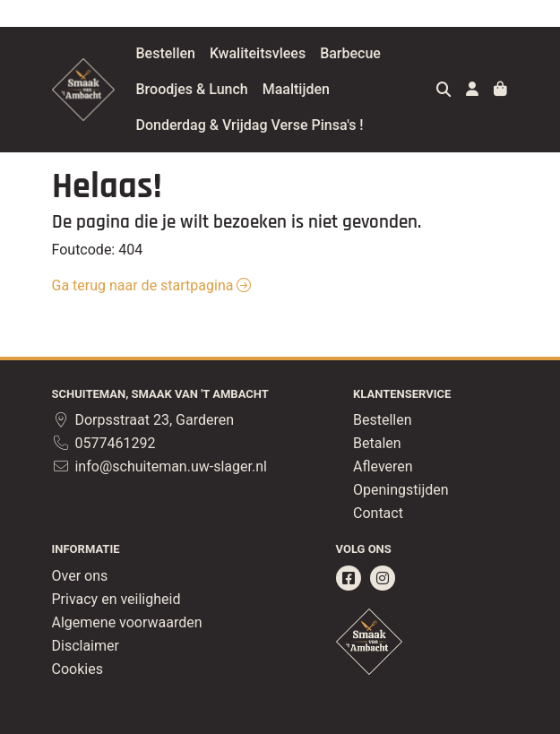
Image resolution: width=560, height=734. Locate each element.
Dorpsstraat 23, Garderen (143, 420)
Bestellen (211, 53)
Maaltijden (341, 89)
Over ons (80, 576)
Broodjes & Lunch (237, 89)
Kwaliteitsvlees (302, 53)
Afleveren (383, 466)
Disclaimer (86, 646)
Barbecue (395, 53)
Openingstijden (401, 490)
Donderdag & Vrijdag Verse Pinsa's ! (295, 125)
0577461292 (104, 443)
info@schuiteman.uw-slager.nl (159, 466)
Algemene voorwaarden (127, 622)
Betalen (377, 443)
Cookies (78, 669)
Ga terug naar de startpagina (152, 285)
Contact (378, 513)
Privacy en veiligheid (116, 599)
